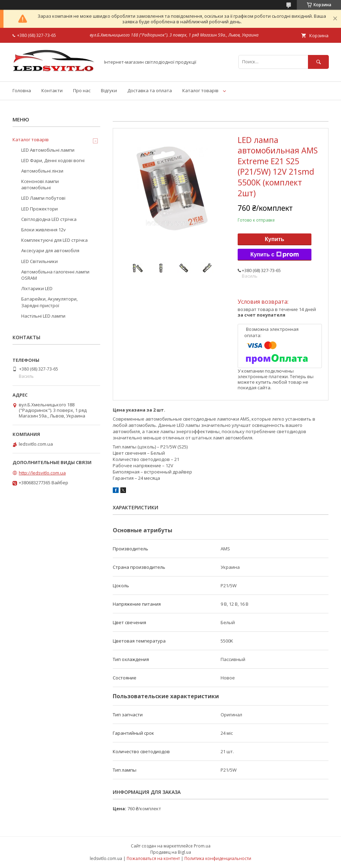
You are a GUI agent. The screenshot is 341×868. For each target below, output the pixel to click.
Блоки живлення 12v (43, 230)
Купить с (274, 255)
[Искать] (318, 62)
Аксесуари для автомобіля (50, 250)
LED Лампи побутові (43, 198)
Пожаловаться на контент (153, 858)
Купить (275, 239)
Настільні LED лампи (43, 316)
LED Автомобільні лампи (48, 150)
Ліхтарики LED (37, 288)
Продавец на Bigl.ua (171, 852)
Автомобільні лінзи (42, 171)
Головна (22, 90)
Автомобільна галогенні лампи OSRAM (55, 275)
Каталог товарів (200, 90)
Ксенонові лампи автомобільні (40, 184)
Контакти (52, 90)
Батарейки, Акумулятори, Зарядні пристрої (49, 302)
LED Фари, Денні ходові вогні (53, 160)
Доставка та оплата (150, 90)
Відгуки (109, 90)
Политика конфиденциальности (218, 858)
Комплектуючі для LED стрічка (54, 240)
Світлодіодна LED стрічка (49, 219)
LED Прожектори (39, 209)
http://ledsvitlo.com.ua (42, 473)
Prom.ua (202, 846)
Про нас (82, 90)
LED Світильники (39, 261)
